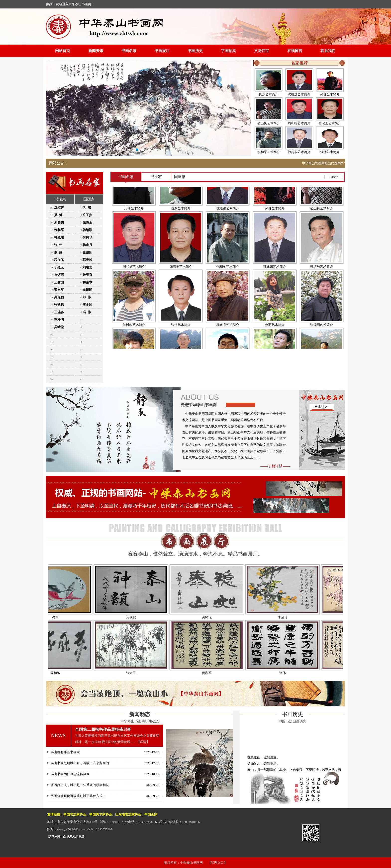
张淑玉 (87, 222)
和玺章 (87, 282)
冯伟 (71, 617)
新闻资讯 (96, 51)
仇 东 (87, 208)
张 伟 (58, 245)
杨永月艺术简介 (228, 341)
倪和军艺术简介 (269, 152)
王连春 (59, 312)
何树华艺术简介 (134, 341)
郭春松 (87, 260)
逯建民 (87, 290)
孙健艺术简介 (330, 94)
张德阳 (87, 252)
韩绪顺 (87, 230)
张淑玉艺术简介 (330, 123)
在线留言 (295, 51)
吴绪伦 (59, 327)
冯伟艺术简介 (134, 225)
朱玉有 (87, 275)
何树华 (87, 237)
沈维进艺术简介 (299, 94)
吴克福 (59, 297)
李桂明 (59, 320)
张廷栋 (59, 305)
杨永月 (87, 245)
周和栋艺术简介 (299, 123)
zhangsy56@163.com (71, 829)
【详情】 (143, 742)
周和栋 (59, 222)
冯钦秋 (147, 617)
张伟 (298, 673)
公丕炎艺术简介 (269, 123)
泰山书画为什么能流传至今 (70, 774)
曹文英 (59, 290)
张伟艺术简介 (330, 152)
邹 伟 (87, 297)
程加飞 (59, 260)
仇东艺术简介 (269, 94)
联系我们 (328, 51)
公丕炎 (87, 215)
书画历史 (195, 51)
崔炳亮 (59, 275)
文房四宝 (262, 51)
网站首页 (63, 51)
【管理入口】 (217, 863)
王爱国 (59, 282)
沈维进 (59, 208)
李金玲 (87, 305)
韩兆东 (59, 237)
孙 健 (58, 215)
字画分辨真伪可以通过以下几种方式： (78, 796)
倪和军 (59, 230)
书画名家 (129, 51)
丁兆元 (59, 267)
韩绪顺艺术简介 (322, 283)
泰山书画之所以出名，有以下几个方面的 (80, 763)
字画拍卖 (228, 51)
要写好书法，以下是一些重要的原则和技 (80, 785)
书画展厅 (162, 51)
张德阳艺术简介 (322, 341)
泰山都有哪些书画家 (65, 752)
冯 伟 (87, 312)
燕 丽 (58, 252)
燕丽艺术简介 (275, 341)
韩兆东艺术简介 (299, 152)
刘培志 (87, 267)
